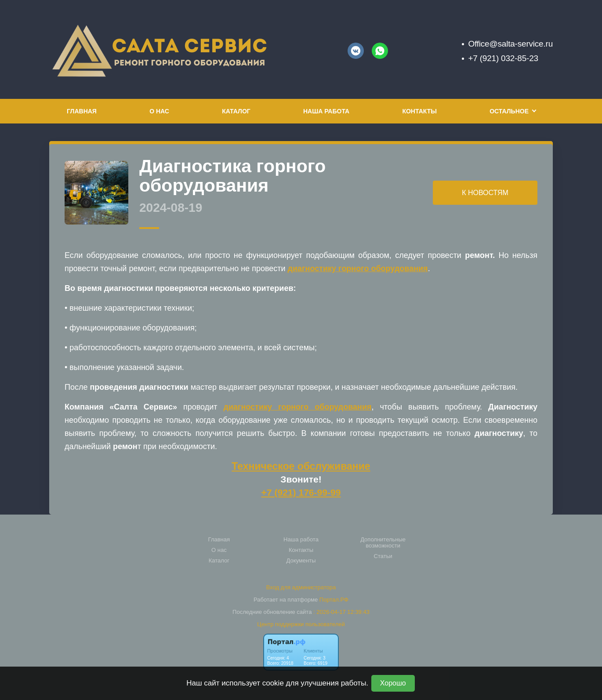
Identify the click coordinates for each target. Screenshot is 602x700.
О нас (159, 111)
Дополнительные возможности (383, 543)
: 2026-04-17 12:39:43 (341, 612)
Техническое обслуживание (301, 466)
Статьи (383, 556)
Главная (82, 111)
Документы (301, 561)
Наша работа (326, 111)
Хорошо (393, 683)
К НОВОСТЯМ (485, 193)
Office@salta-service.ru (510, 44)
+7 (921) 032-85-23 (503, 58)
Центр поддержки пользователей (301, 624)
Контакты (419, 111)
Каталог (236, 111)
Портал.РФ (334, 600)
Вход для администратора (301, 587)
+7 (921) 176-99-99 (301, 492)
